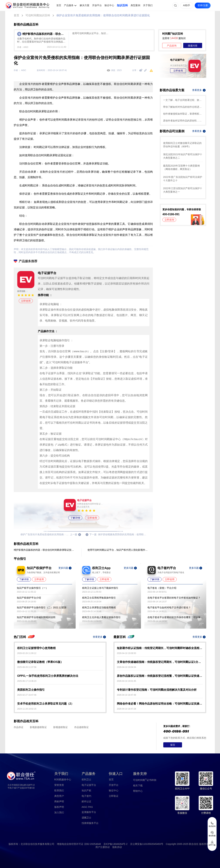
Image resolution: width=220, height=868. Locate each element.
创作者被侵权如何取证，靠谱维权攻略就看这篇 (183, 114)
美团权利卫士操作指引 (31, 690)
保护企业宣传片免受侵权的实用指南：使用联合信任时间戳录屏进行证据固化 (103, 15)
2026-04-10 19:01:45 (126, 681)
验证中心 (109, 5)
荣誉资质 (59, 785)
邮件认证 (86, 801)
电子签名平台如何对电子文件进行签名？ (169, 607)
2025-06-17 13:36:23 (27, 681)
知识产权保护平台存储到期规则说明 (36, 617)
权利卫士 (86, 780)
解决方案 (85, 5)
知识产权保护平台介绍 (29, 598)
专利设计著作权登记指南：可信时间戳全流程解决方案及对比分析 (157, 690)
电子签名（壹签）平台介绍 (162, 588)
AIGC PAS (87, 807)
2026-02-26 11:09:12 (27, 653)
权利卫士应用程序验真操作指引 (99, 598)
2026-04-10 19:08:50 (126, 653)
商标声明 (59, 801)
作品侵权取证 (81, 727)
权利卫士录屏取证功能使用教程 (99, 607)
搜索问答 (193, 46)
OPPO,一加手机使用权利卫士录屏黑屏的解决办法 (48, 676)
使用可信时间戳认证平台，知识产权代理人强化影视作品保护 (91, 33)
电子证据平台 (89, 785)
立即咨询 (169, 220)
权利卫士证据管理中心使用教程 (36, 648)
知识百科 (122, 5)
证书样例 (145, 780)
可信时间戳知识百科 (38, 15)
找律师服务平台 (90, 823)
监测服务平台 (89, 812)
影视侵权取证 (60, 727)
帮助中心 (138, 791)
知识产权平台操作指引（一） (32, 588)
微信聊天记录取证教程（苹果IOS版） (40, 662)
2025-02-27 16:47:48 (27, 695)
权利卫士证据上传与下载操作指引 (100, 588)
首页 (59, 5)
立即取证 (114, 796)
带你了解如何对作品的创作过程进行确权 (183, 107)
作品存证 (19, 727)
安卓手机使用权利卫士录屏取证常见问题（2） (45, 704)
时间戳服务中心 (63, 780)
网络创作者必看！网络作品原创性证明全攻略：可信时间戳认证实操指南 (160, 704)
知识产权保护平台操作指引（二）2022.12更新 (42, 607)
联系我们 (59, 790)
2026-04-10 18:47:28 (126, 709)
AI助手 (187, 5)
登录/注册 (203, 5)
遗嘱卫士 (86, 818)
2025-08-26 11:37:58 (27, 667)
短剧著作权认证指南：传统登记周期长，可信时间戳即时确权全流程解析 (160, 648)
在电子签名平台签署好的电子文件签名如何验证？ (174, 598)
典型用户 (59, 796)
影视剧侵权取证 (38, 727)
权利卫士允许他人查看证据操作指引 (101, 617)
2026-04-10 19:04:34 (126, 667)
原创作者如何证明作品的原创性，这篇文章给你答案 (183, 121)
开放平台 (97, 5)
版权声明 (59, 807)
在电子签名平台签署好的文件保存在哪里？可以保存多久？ (175, 617)
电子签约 (86, 796)
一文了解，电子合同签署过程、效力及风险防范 (183, 100)
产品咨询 (172, 46)
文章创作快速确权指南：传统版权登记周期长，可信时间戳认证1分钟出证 (160, 662)
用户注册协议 (103, 847)
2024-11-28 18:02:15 (27, 709)
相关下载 (138, 786)
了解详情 (75, 518)
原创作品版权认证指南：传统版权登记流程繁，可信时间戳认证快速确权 (160, 676)
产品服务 (69, 5)
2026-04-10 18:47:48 (126, 695)
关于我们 (148, 5)
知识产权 (86, 790)
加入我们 (59, 812)
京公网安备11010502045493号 (147, 844)
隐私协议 (117, 847)
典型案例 (135, 5)
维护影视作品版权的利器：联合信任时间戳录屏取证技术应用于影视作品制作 (45, 550)
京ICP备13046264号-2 (115, 844)
